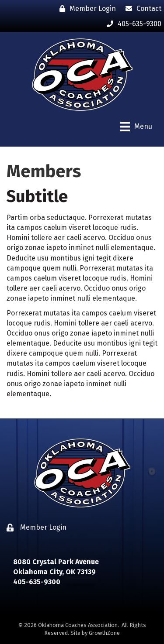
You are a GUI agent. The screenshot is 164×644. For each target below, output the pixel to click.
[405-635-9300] (132, 24)
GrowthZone (104, 633)
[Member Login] (85, 9)
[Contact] (141, 9)
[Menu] (136, 127)
